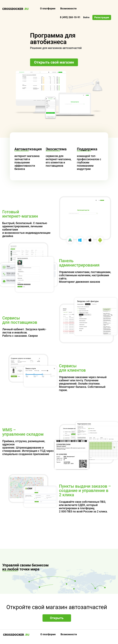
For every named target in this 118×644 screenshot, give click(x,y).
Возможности (68, 9)
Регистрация (102, 17)
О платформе (48, 9)
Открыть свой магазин (54, 62)
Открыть (57, 618)
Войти (86, 17)
